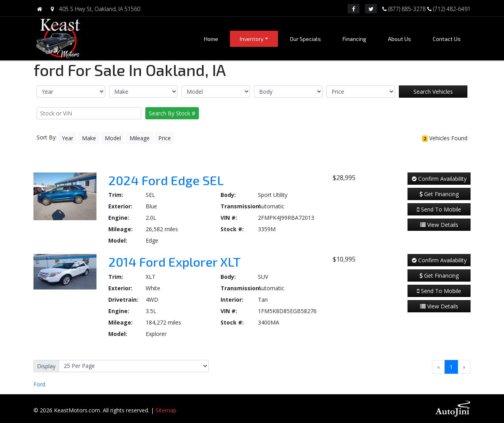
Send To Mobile (439, 209)
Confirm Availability (439, 179)
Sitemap (166, 410)
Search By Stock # (172, 113)
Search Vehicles (433, 92)
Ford (39, 384)
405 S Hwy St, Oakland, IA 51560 (94, 9)
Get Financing (439, 194)
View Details (439, 225)
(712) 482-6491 (449, 8)
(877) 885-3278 (405, 8)
